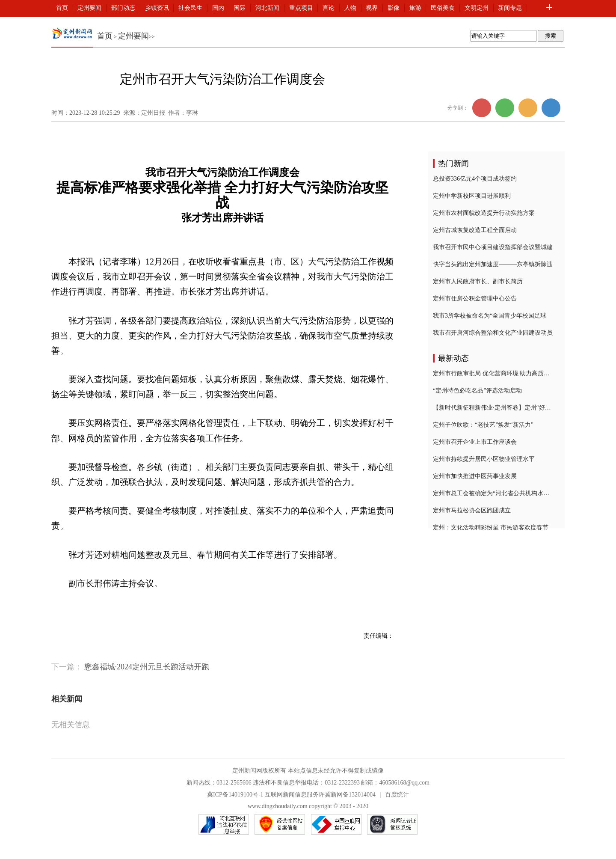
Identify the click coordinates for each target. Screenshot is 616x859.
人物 (350, 8)
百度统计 (397, 795)
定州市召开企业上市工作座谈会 (475, 442)
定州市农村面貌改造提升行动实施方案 (484, 213)
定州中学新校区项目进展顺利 (472, 196)
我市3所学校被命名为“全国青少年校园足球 (490, 316)
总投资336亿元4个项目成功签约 (475, 179)
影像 (394, 8)
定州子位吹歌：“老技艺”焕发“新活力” (483, 425)
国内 (218, 8)
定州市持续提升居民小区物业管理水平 (484, 459)
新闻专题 (510, 8)
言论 (329, 8)
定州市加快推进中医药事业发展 (475, 476)
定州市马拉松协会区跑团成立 (472, 510)
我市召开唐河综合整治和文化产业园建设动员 (493, 333)
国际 (240, 8)
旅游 (415, 8)
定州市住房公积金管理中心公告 (475, 299)
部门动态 (123, 8)
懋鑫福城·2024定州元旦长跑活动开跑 (147, 667)
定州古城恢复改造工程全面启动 (475, 230)
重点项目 (301, 8)
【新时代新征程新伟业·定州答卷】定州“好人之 (493, 408)
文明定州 (477, 8)
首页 (62, 8)
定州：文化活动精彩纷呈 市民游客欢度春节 (491, 528)
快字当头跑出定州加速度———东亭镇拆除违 (493, 264)
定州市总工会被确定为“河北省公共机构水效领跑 (493, 493)
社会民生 (190, 8)
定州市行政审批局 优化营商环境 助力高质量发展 (493, 373)
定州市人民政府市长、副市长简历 (478, 281)
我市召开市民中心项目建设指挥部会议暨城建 (493, 247)
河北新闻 (267, 8)
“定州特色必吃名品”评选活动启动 (477, 391)
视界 (372, 8)
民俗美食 (443, 8)
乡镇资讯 (157, 8)
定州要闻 (89, 8)
